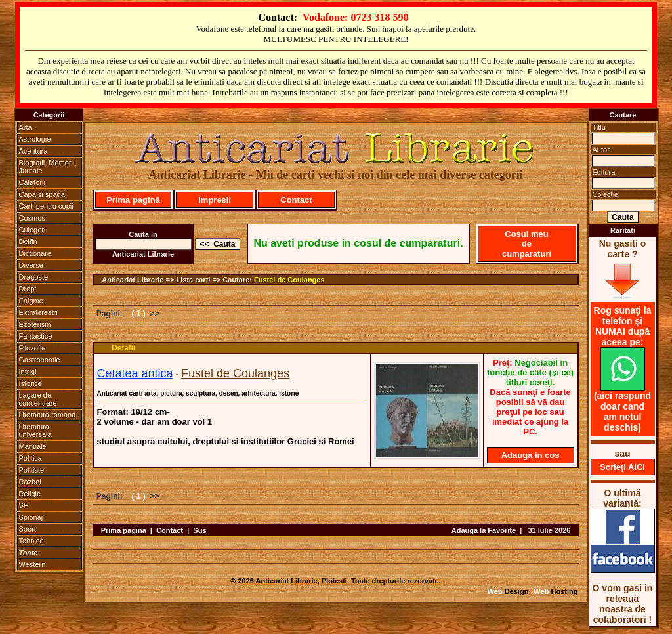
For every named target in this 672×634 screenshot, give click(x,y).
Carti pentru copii (46, 206)
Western (32, 564)
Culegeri (32, 230)
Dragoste (34, 277)
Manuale (33, 446)
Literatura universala (35, 431)
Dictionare (35, 253)
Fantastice (36, 336)
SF (24, 505)
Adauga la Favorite (484, 530)
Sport (28, 529)
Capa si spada (42, 194)
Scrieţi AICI (622, 467)
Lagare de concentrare (38, 399)
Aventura (33, 151)
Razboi (30, 482)
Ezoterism (35, 324)
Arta (26, 127)
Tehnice (31, 541)
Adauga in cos (531, 455)
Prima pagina (124, 530)
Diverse (31, 265)
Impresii (215, 200)
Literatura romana (48, 415)
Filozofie (32, 348)
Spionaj (31, 517)
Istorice (31, 383)
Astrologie (35, 139)
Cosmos (32, 218)
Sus (199, 530)
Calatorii (32, 182)
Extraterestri (38, 312)
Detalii (123, 348)
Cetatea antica (135, 373)
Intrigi (28, 371)
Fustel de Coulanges (289, 280)
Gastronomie (40, 360)
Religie (30, 494)
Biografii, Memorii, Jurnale (48, 167)
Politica (31, 458)
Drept (28, 289)
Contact (296, 200)
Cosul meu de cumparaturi (527, 244)
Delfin (28, 242)
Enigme (31, 301)
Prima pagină (133, 200)
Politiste (32, 470)
